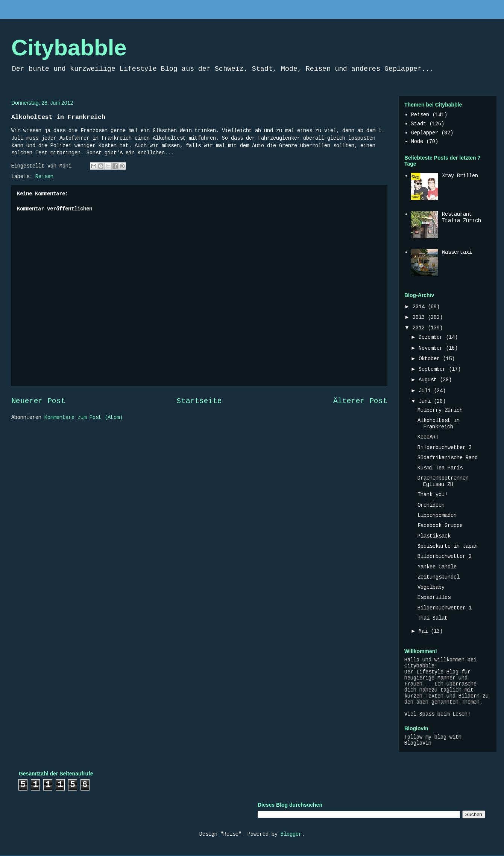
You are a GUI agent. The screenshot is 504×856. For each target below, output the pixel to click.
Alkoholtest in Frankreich (439, 424)
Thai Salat (433, 618)
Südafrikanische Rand (448, 458)
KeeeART (428, 437)
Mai (425, 631)
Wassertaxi (457, 252)
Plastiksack (434, 536)
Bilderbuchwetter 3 (445, 448)
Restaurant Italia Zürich (461, 217)
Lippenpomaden (437, 515)
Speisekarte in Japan (448, 546)
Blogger (291, 834)
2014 (420, 307)
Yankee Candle (437, 567)
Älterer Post (360, 401)
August (429, 380)
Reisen (44, 177)
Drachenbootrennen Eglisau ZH (443, 481)
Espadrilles (434, 597)
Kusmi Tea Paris (440, 468)
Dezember (432, 337)
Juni (426, 401)
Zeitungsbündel (439, 577)
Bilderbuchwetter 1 (445, 608)
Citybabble (69, 48)
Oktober (431, 359)
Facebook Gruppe (440, 525)
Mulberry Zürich (440, 410)
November (432, 348)
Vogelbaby (431, 587)
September (434, 369)
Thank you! (433, 495)
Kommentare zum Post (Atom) (83, 417)
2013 (420, 317)
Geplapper (425, 133)
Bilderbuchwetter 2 (445, 556)
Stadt (419, 124)
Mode (417, 142)
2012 (420, 328)
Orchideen (431, 505)
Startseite (199, 401)
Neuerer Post (38, 401)
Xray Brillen (460, 176)
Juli (426, 391)
